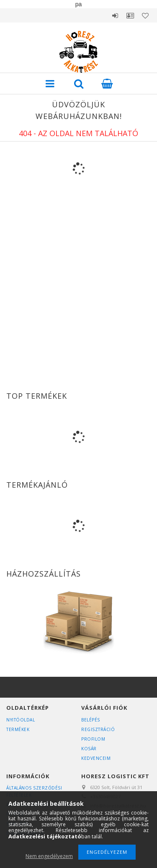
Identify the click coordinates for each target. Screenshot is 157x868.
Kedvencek (145, 15)
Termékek (18, 729)
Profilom (93, 739)
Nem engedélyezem (49, 856)
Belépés (115, 15)
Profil (130, 15)
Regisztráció (98, 729)
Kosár (89, 749)
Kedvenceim (96, 758)
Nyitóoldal (21, 720)
